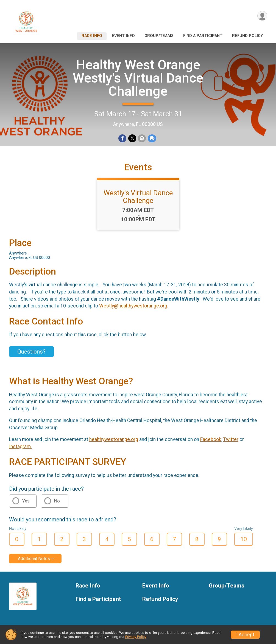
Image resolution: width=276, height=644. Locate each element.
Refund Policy (247, 36)
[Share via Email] (142, 138)
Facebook (211, 441)
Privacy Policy (136, 637)
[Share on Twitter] (132, 138)
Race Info (92, 36)
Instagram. (20, 448)
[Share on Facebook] (123, 138)
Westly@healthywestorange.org (133, 308)
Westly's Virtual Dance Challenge (138, 198)
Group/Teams (159, 36)
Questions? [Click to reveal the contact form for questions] (31, 353)
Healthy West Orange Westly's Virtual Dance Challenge (138, 78)
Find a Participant (203, 36)
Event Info (123, 36)
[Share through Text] (152, 138)
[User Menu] (262, 16)
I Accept (245, 635)
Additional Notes (34, 560)
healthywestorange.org (114, 441)
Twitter (231, 441)
